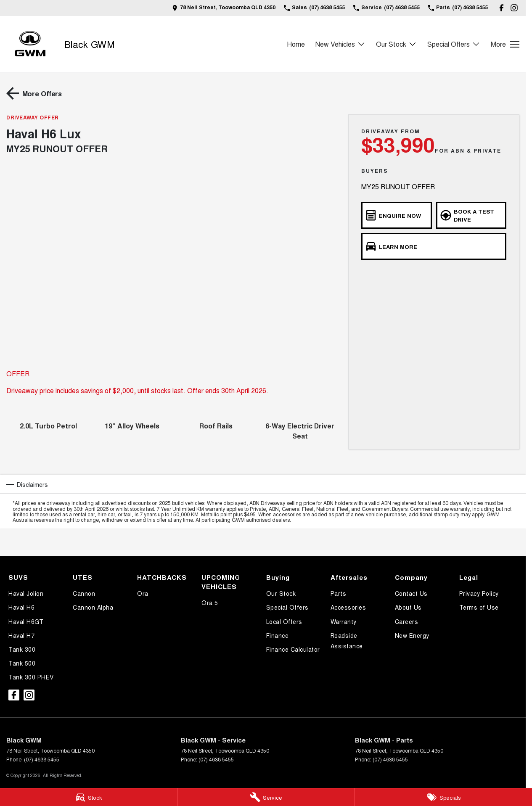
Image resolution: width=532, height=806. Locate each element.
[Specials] (443, 797)
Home (296, 44)
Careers (407, 621)
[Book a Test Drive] (471, 215)
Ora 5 (210, 603)
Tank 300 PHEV (31, 677)
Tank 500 (22, 663)
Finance (278, 635)
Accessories (348, 607)
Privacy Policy (479, 593)
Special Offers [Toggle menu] (454, 44)
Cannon (84, 593)
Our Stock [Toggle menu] (396, 44)
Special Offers (287, 607)
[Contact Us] (224, 8)
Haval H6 (21, 607)
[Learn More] (434, 246)
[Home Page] (30, 44)
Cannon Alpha (93, 607)
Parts (339, 593)
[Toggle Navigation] (505, 44)
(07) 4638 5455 (42, 759)
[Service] (266, 797)
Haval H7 (21, 635)
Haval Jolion (26, 593)
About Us (408, 607)
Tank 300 (22, 649)
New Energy (412, 635)
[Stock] (89, 797)
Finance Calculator (293, 649)
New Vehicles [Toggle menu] (340, 44)
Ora (143, 593)
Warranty (344, 621)
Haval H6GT (26, 621)
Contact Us (411, 593)
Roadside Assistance (347, 641)
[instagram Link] (514, 8)
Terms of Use (479, 607)
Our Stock (281, 593)
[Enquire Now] (396, 215)
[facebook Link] (502, 8)
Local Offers (284, 621)
